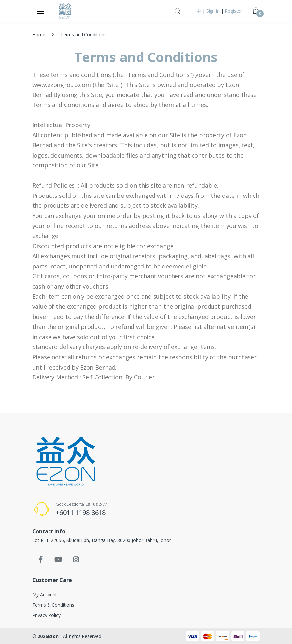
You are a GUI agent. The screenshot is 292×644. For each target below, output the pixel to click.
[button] (178, 10)
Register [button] (233, 11)
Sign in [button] (213, 11)
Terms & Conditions (53, 605)
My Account (45, 595)
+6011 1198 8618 (81, 512)
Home (39, 35)
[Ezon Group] (65, 11)
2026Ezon (49, 636)
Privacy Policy (47, 615)
